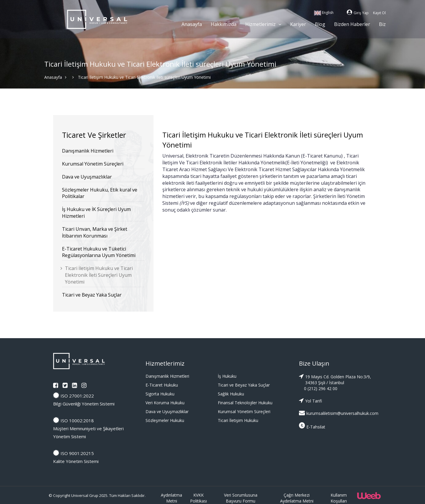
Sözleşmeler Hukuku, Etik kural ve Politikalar (100, 193)
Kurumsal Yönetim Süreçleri (93, 164)
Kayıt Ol (379, 13)
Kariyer (298, 24)
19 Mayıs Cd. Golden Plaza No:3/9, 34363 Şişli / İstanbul (335, 379)
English (324, 13)
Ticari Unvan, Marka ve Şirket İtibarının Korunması (95, 232)
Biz (382, 24)
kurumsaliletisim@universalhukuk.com (336, 413)
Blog (320, 24)
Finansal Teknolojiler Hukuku (245, 403)
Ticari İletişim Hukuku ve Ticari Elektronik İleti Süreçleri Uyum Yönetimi (99, 275)
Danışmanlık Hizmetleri (88, 151)
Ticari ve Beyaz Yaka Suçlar (92, 295)
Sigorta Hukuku (160, 394)
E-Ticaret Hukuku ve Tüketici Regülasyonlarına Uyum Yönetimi (99, 252)
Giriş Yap (358, 13)
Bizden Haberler (352, 24)
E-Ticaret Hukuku (162, 385)
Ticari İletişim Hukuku (238, 420)
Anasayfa (192, 24)
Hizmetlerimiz (263, 24)
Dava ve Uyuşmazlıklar (87, 177)
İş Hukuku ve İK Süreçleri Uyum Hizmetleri (96, 213)
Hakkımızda (224, 24)
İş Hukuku (227, 376)
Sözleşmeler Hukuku (165, 420)
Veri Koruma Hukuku (165, 403)
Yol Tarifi (310, 401)
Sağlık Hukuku (231, 394)
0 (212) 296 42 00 (321, 388)
